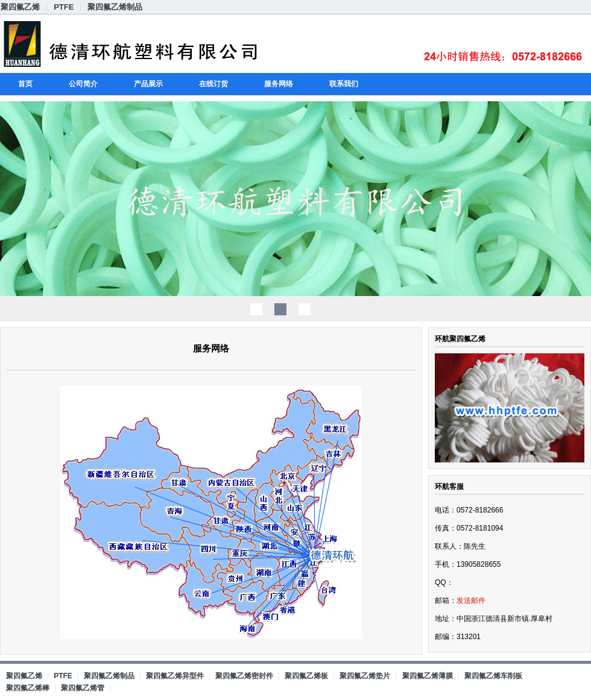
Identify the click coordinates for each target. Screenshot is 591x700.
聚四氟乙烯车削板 (493, 676)
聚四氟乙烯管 (83, 688)
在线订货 (213, 84)
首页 (25, 84)
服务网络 (279, 84)
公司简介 (83, 84)
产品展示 (148, 84)
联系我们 (344, 84)
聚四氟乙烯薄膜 (428, 676)
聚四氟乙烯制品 (115, 7)
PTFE (64, 7)
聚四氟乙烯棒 (28, 688)
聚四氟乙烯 (20, 7)
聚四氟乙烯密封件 (244, 676)
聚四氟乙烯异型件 (175, 676)
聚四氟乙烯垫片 (365, 676)
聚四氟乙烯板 (306, 676)
